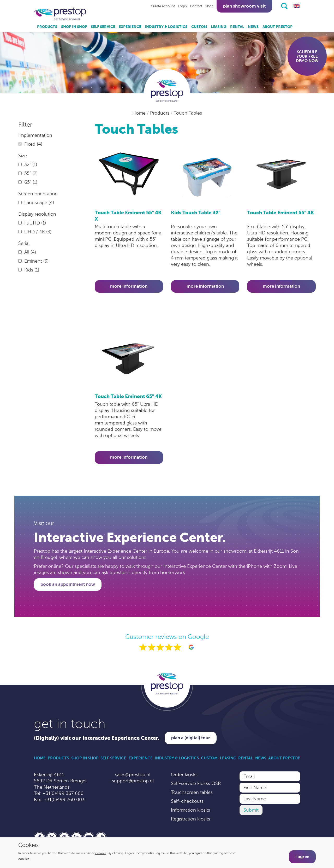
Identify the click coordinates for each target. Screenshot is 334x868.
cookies (101, 853)
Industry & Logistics (166, 27)
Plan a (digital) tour (191, 738)
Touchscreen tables (192, 792)
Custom (199, 27)
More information (129, 286)
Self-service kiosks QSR (196, 783)
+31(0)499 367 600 (63, 793)
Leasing (219, 27)
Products (47, 27)
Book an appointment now (68, 584)
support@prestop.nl (133, 781)
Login (182, 6)
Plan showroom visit (244, 6)
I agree (302, 857)
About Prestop (278, 27)
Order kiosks (184, 775)
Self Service (103, 27)
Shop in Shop (74, 27)
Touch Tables (188, 113)
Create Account (163, 6)
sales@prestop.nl (133, 775)
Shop (209, 6)
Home (140, 113)
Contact (196, 6)
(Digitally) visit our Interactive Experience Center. (97, 738)
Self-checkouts (187, 801)
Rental (237, 27)
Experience (130, 27)
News (253, 27)
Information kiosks (190, 810)
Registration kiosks (190, 819)
